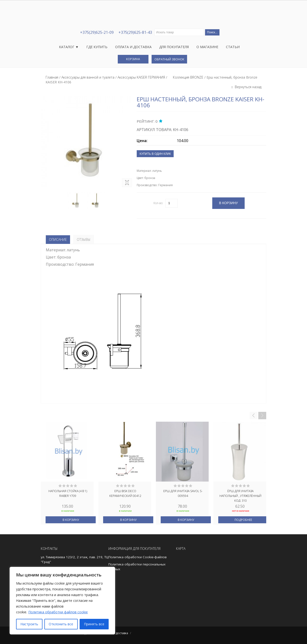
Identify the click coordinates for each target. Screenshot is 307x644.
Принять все (94, 624)
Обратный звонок (169, 59)
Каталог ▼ (69, 47)
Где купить (97, 47)
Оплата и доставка (133, 47)
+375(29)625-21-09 (97, 32)
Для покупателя (174, 47)
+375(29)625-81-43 (135, 32)
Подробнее (243, 520)
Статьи (233, 47)
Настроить (29, 624)
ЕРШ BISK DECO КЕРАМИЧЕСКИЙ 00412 (125, 493)
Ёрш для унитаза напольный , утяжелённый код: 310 (240, 495)
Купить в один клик (155, 154)
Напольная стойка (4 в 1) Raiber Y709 (68, 493)
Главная (52, 77)
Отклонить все (61, 624)
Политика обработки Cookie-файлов (138, 557)
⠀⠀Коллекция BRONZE (186, 77)
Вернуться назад (248, 87)
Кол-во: (158, 203)
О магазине (207, 47)
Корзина (133, 59)
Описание (58, 239)
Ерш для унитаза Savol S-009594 (183, 493)
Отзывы (84, 239)
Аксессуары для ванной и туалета (88, 77)
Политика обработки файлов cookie (58, 612)
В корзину (71, 520)
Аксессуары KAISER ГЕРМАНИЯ (141, 77)
